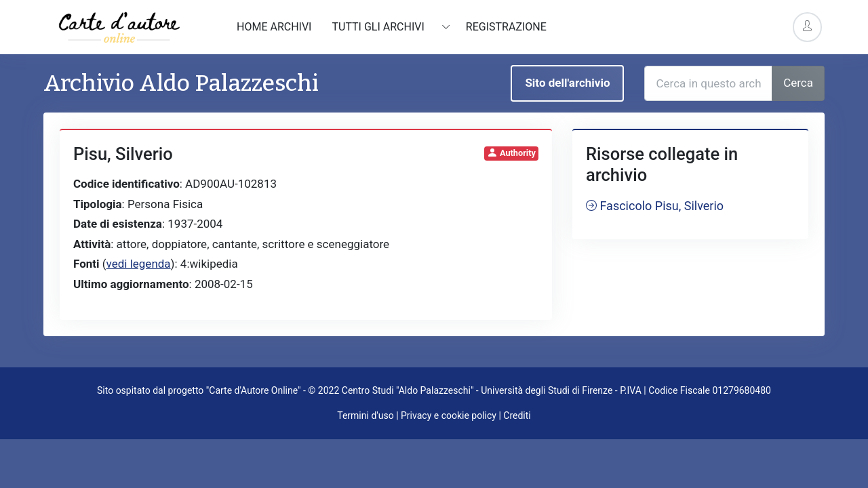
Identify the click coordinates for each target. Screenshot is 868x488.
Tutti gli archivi (379, 27)
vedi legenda (139, 264)
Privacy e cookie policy (449, 415)
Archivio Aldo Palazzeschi (181, 83)
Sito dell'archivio (567, 83)
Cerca (798, 83)
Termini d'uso (365, 415)
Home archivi (274, 27)
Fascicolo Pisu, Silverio (655, 206)
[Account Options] (807, 27)
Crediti (517, 415)
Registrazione (506, 27)
